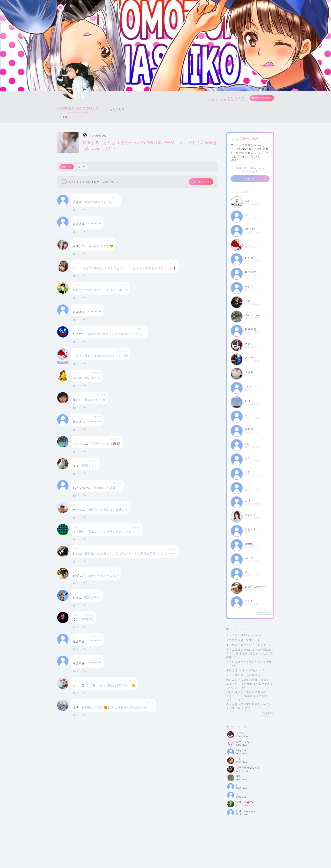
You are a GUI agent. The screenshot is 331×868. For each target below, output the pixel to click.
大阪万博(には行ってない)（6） (247, 670)
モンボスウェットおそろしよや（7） (250, 645)
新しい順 (67, 167)
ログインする (197, 182)
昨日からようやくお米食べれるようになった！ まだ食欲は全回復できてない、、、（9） (250, 684)
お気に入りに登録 (258, 99)
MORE (235, 160)
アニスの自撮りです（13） (244, 640)
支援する (250, 179)
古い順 (83, 167)
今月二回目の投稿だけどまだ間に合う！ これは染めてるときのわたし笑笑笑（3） (250, 653)
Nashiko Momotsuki (85, 107)
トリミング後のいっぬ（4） (245, 635)
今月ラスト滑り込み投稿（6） (246, 675)
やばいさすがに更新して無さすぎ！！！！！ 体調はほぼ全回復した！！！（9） (248, 696)
